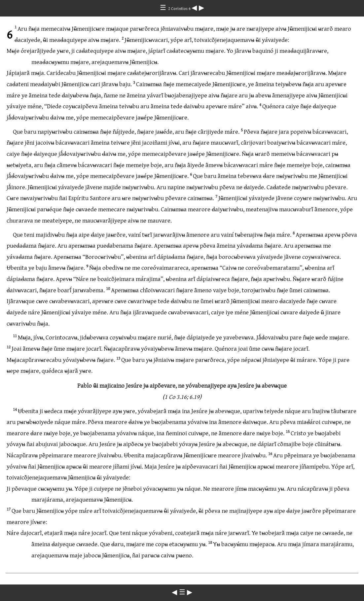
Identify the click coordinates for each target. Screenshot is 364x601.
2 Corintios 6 (180, 8)
